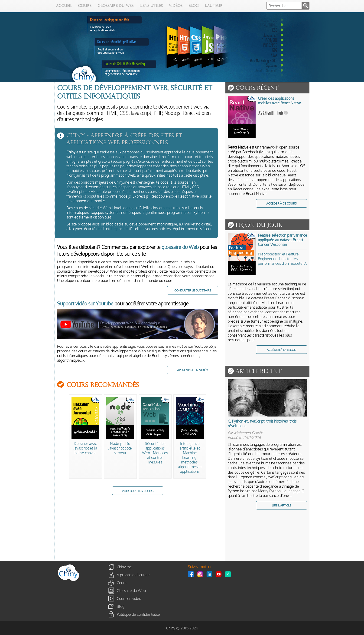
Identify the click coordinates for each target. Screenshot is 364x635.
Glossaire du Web (115, 6)
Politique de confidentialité (138, 614)
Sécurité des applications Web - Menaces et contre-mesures (155, 453)
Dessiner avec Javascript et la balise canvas (85, 448)
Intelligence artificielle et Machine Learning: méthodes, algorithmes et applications (190, 457)
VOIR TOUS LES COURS (138, 491)
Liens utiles (151, 6)
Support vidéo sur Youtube (85, 303)
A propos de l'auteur (133, 575)
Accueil (64, 6)
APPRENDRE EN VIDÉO (193, 370)
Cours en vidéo (129, 599)
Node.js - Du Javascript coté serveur (120, 448)
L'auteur (214, 6)
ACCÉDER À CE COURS (281, 203)
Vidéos (176, 6)
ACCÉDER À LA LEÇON (282, 350)
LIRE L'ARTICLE (281, 505)
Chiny (171, 628)
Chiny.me (124, 567)
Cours (85, 6)
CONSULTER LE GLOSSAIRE (193, 290)
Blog (194, 6)
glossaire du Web (180, 247)
